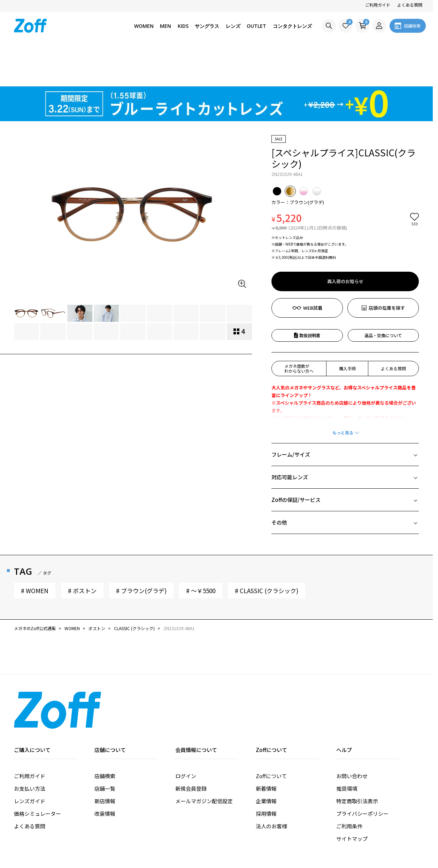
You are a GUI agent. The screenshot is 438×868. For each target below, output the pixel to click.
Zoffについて (271, 736)
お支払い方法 (30, 749)
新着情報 (266, 749)
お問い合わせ (352, 736)
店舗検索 (105, 736)
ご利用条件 (349, 786)
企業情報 (266, 761)
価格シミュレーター (37, 774)
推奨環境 (347, 749)
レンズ (233, 26)
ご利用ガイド (378, 5)
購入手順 (347, 329)
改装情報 (105, 774)
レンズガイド (30, 761)
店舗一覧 (105, 749)
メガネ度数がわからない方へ (299, 329)
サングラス (207, 26)
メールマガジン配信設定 (204, 761)
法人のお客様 (271, 786)
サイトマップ (352, 799)
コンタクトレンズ (292, 26)
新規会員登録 (191, 749)
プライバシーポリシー (362, 774)
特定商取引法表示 (357, 761)
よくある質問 (410, 5)
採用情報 (266, 774)
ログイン (186, 736)
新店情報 (105, 761)
